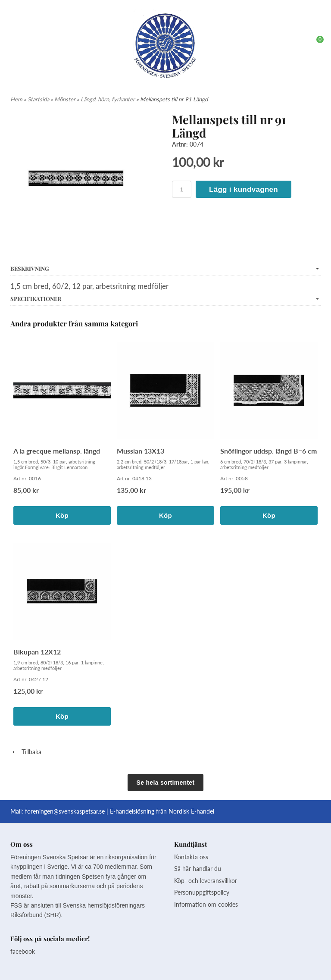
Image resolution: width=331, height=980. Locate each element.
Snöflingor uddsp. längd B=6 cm (269, 451)
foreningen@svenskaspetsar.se (65, 811)
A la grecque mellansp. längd (57, 451)
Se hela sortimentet (166, 783)
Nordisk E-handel (191, 811)
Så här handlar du (198, 869)
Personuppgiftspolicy (202, 892)
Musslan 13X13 (141, 451)
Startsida (39, 99)
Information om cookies (206, 904)
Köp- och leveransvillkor (206, 881)
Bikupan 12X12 (37, 652)
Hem (16, 99)
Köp (62, 515)
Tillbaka (26, 752)
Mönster (66, 99)
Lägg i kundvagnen (244, 189)
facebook (23, 951)
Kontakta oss (191, 857)
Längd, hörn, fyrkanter (108, 99)
